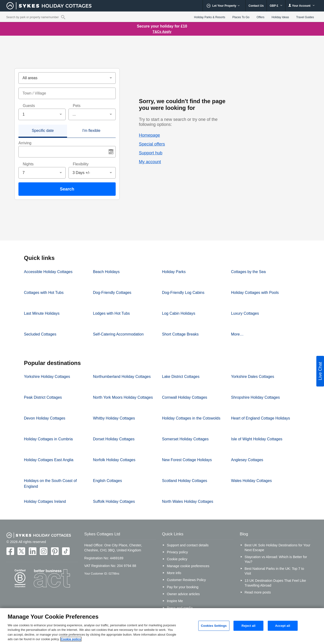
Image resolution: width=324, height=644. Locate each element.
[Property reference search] (63, 17)
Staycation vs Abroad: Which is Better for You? (276, 559)
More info (174, 573)
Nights (28, 164)
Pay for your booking (183, 587)
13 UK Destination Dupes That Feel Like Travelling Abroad (275, 583)
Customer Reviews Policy (186, 580)
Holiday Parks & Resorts (210, 17)
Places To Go (241, 17)
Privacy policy (177, 552)
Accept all (283, 626)
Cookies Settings (214, 626)
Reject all (248, 626)
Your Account (301, 6)
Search (67, 189)
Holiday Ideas (280, 17)
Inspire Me (175, 601)
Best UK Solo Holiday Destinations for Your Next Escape (277, 548)
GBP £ (276, 6)
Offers (261, 17)
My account (150, 162)
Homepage (149, 135)
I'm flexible (91, 131)
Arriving (25, 143)
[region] (162, 626)
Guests (29, 106)
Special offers (152, 144)
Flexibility (81, 164)
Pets (77, 106)
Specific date (43, 131)
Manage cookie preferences (188, 566)
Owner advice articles (183, 594)
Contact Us (256, 6)
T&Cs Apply (162, 32)
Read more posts (258, 592)
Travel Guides (305, 17)
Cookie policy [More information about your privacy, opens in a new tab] (71, 639)
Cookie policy (177, 559)
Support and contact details (188, 545)
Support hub (151, 153)
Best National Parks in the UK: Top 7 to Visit (274, 571)
